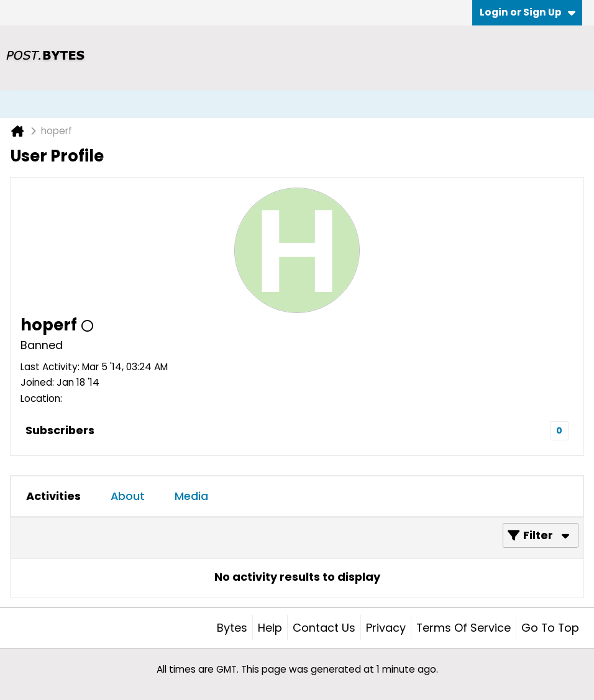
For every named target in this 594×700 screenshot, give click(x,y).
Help (270, 628)
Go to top (550, 628)
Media (191, 496)
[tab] (53, 496)
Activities (53, 496)
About (128, 496)
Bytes (232, 628)
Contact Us (324, 628)
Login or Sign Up (528, 12)
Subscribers (60, 430)
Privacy (386, 628)
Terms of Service (464, 628)
